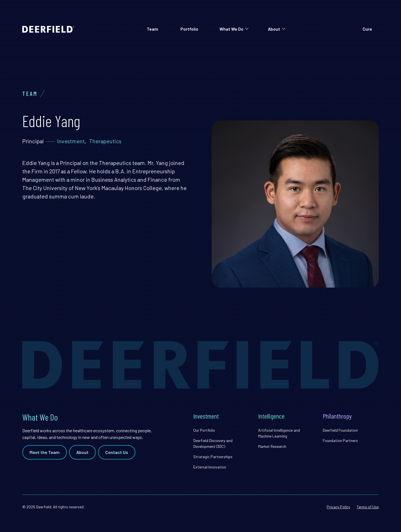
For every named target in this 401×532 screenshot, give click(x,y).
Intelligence (271, 416)
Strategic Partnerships (213, 457)
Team (152, 29)
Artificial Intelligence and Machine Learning (279, 433)
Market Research (272, 446)
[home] (48, 29)
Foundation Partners (340, 440)
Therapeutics (105, 141)
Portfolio (189, 29)
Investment (71, 141)
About (274, 29)
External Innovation (210, 467)
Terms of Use (368, 507)
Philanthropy (337, 416)
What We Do (231, 29)
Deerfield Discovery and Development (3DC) (213, 443)
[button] (234, 29)
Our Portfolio (204, 430)
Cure (367, 29)
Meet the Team (45, 452)
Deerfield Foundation (340, 430)
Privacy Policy (338, 507)
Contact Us (117, 452)
